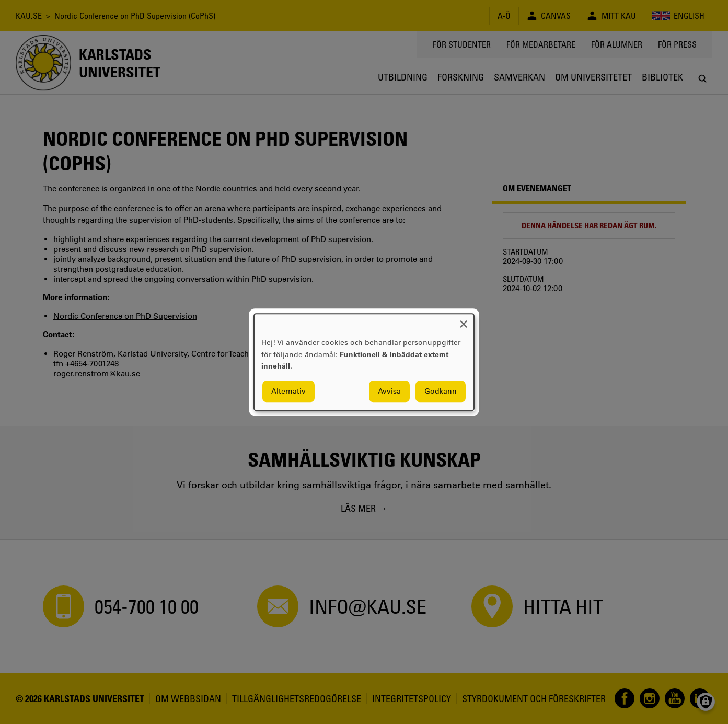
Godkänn (441, 391)
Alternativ (288, 391)
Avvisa (389, 391)
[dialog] (364, 362)
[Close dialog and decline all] (464, 320)
